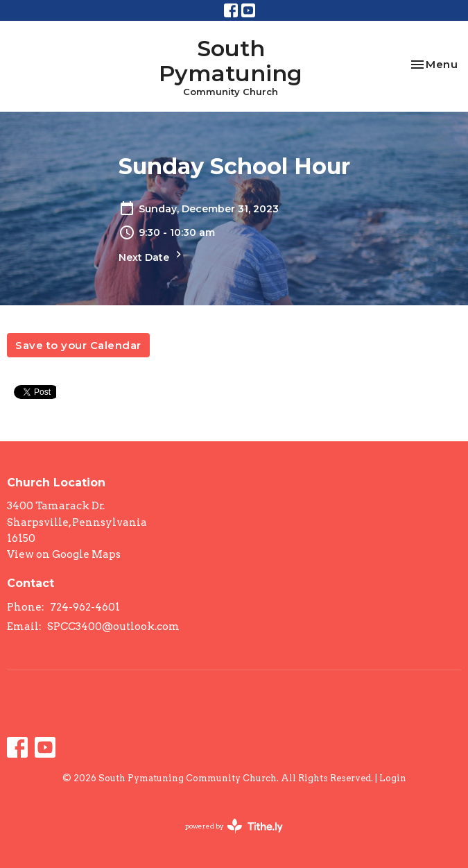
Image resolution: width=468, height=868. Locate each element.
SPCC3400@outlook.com (113, 627)
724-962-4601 (85, 607)
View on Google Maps (64, 554)
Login (393, 778)
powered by (234, 826)
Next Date (152, 256)
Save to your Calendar (78, 345)
